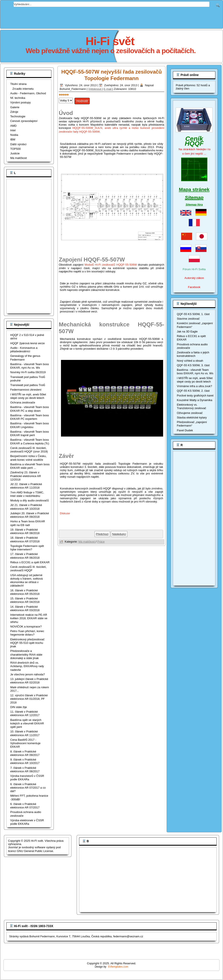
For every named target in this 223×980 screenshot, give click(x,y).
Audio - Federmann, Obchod (28, 93)
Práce (101, 542)
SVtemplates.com (118, 967)
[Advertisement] (111, 17)
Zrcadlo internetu (23, 89)
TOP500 (15, 149)
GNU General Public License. (35, 851)
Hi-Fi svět (110, 41)
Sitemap (194, 198)
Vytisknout (95, 89)
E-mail (108, 89)
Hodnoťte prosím (59, 97)
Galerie (15, 107)
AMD (13, 126)
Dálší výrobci (18, 144)
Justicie (15, 153)
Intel (13, 130)
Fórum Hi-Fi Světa (194, 269)
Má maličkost (19, 158)
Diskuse (65, 513)
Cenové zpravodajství (24, 121)
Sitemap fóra (194, 205)
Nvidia (14, 135)
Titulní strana (18, 84)
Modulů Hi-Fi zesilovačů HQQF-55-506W (111, 265)
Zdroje (14, 112)
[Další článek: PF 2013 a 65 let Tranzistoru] (119, 534)
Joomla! (13, 847)
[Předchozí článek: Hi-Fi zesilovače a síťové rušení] (102, 534)
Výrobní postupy (20, 102)
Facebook (194, 287)
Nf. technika (18, 98)
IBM (13, 139)
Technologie (18, 116)
